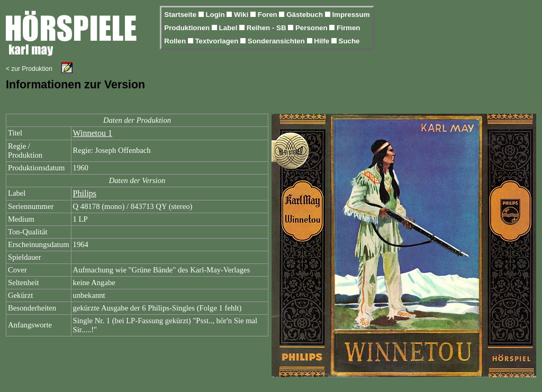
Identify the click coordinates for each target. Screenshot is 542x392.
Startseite (181, 15)
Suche (349, 41)
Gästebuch (306, 15)
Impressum (351, 15)
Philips (85, 193)
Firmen (348, 28)
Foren (269, 15)
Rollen (176, 41)
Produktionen (188, 28)
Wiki (242, 15)
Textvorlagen (218, 41)
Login (216, 15)
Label (229, 28)
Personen (312, 28)
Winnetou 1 (93, 133)
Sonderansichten (277, 41)
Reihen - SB (268, 28)
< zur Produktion (29, 69)
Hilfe (323, 41)
